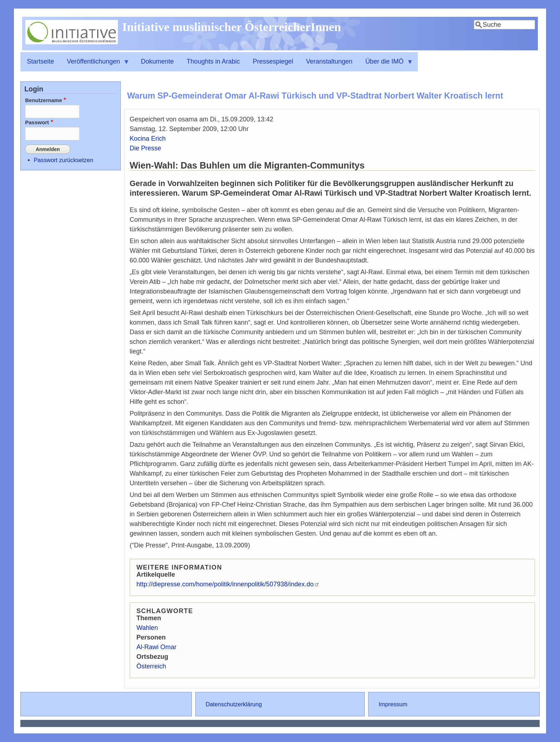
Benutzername (44, 100)
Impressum (393, 704)
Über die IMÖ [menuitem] (386, 65)
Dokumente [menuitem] (157, 61)
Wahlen (147, 628)
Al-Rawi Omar (156, 647)
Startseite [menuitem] (40, 61)
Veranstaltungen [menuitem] (329, 61)
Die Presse (145, 148)
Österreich (151, 666)
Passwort (37, 122)
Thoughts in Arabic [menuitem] (213, 61)
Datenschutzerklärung (234, 704)
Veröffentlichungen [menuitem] (95, 65)
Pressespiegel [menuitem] (273, 61)
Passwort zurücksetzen (64, 159)
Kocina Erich (148, 139)
